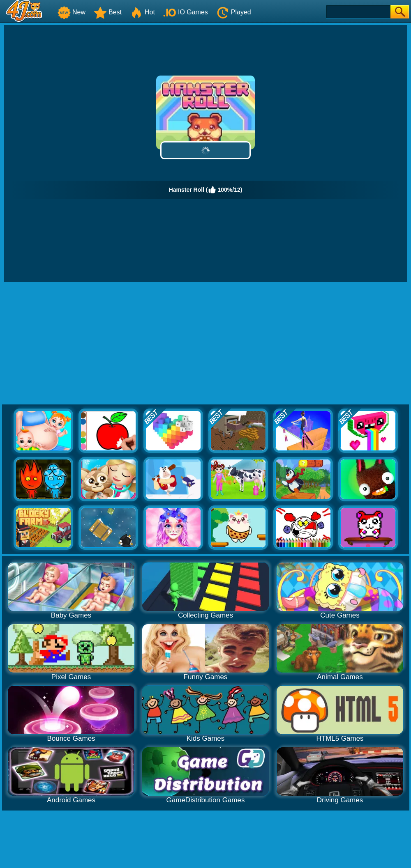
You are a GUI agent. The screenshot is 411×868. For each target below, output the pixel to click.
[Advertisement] (206, 344)
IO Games (186, 12)
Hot (142, 12)
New (72, 12)
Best (108, 12)
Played (234, 12)
